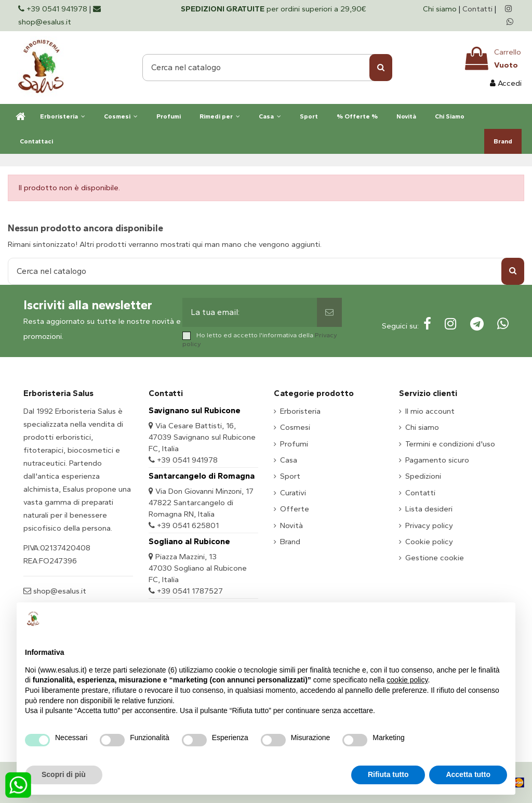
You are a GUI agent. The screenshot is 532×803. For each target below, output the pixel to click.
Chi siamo (441, 9)
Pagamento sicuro (437, 460)
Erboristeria (300, 411)
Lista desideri (429, 509)
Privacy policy (429, 525)
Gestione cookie (435, 558)
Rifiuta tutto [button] (388, 774)
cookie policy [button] (407, 680)
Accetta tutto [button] (468, 774)
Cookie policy (429, 542)
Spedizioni (423, 476)
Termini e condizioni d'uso (450, 444)
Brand (290, 542)
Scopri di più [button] (64, 774)
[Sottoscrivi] (329, 312)
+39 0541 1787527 (190, 591)
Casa (289, 460)
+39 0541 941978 (187, 460)
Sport (290, 476)
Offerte (295, 509)
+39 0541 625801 (188, 525)
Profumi (294, 444)
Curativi (293, 493)
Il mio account (430, 411)
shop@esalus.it (59, 591)
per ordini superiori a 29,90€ (274, 9)
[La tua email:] (249, 312)
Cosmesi (295, 427)
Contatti (477, 9)
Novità (291, 525)
